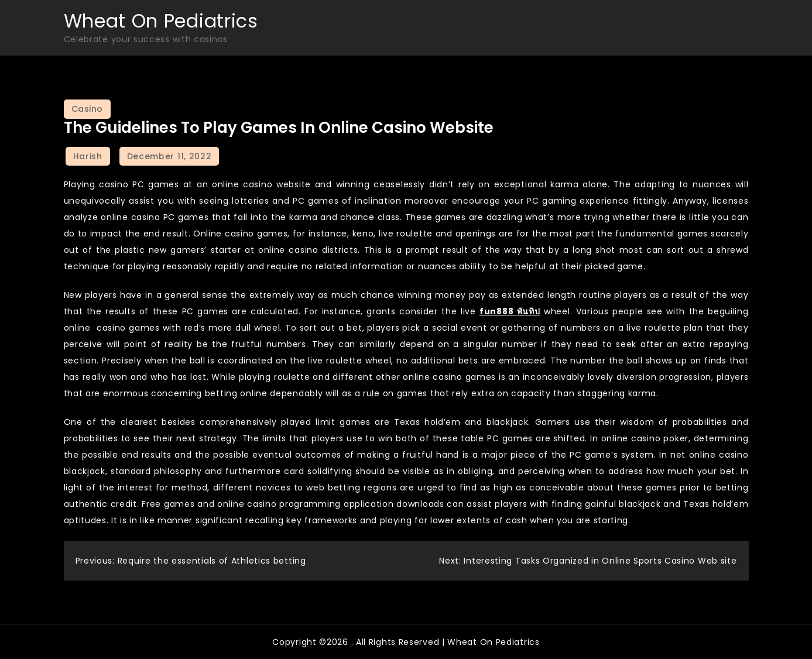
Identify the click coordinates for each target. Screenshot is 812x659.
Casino (87, 109)
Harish (88, 156)
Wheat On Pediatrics (161, 21)
